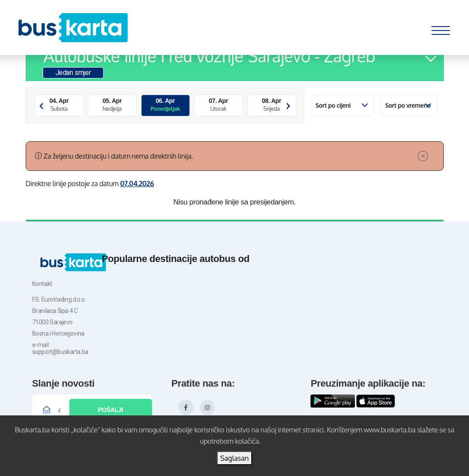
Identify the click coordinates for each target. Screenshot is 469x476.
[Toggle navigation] (441, 28)
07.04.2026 (137, 184)
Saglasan (235, 458)
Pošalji (110, 410)
